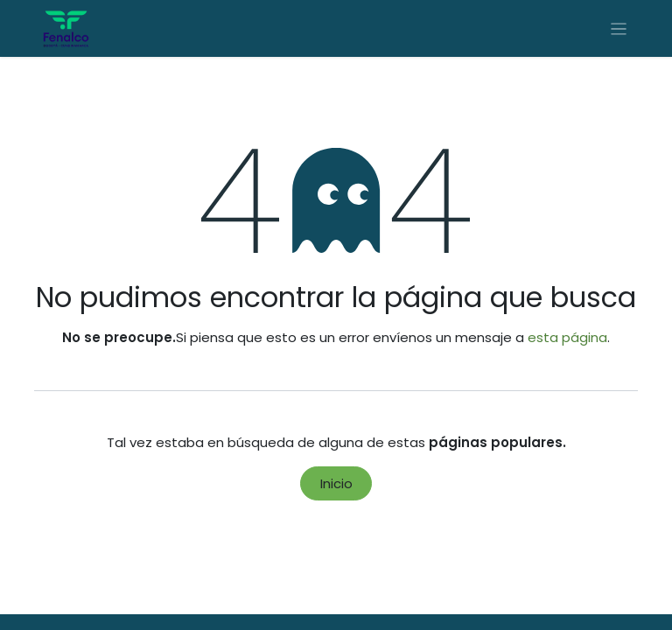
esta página (567, 337)
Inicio (336, 483)
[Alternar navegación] (619, 28)
